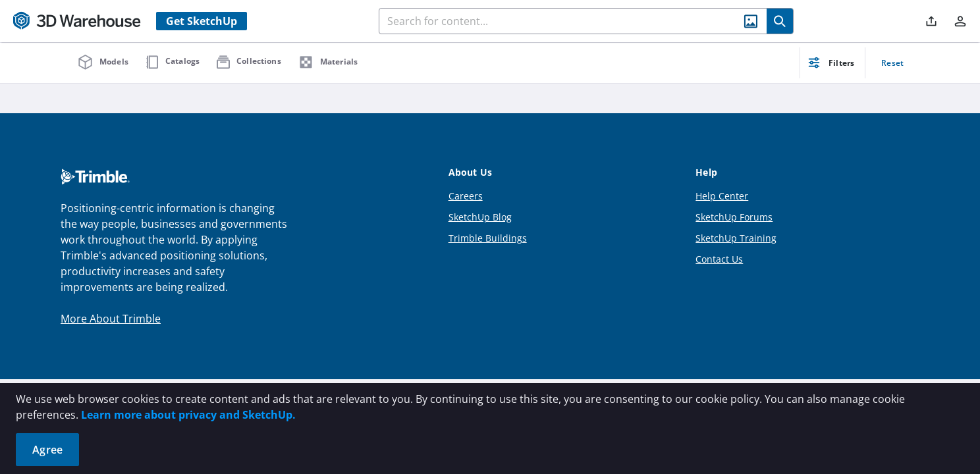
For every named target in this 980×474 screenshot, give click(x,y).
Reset (892, 63)
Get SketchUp (202, 21)
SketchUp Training (736, 238)
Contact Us (719, 259)
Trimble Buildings (488, 238)
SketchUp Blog (480, 217)
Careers (466, 196)
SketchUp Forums (734, 217)
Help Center (722, 196)
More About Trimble (111, 319)
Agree (47, 450)
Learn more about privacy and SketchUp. (188, 415)
